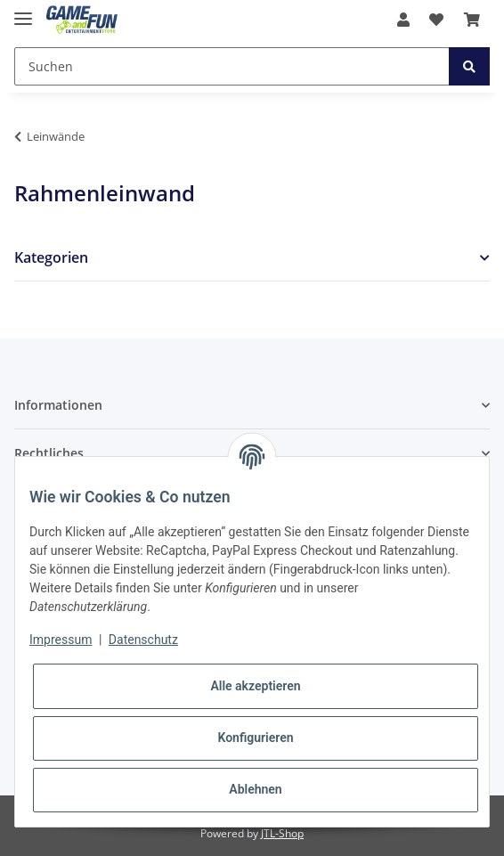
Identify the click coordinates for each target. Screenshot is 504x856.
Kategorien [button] (51, 258)
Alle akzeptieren (255, 686)
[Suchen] (232, 66)
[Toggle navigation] (23, 11)
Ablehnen (255, 789)
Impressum (61, 640)
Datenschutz (143, 640)
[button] (403, 20)
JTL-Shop (282, 833)
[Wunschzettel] (436, 20)
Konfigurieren (255, 738)
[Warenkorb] (472, 20)
